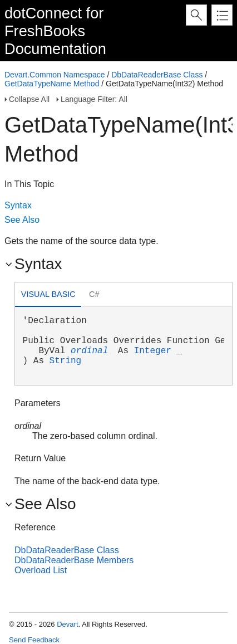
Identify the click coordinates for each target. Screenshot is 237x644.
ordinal (89, 351)
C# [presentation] (94, 294)
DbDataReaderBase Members (74, 560)
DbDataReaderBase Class (157, 75)
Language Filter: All (94, 99)
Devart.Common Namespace (55, 75)
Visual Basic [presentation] (48, 294)
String (66, 361)
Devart (67, 624)
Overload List (41, 570)
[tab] (48, 296)
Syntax (18, 205)
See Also (22, 220)
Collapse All (29, 99)
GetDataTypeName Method (52, 84)
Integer (153, 351)
